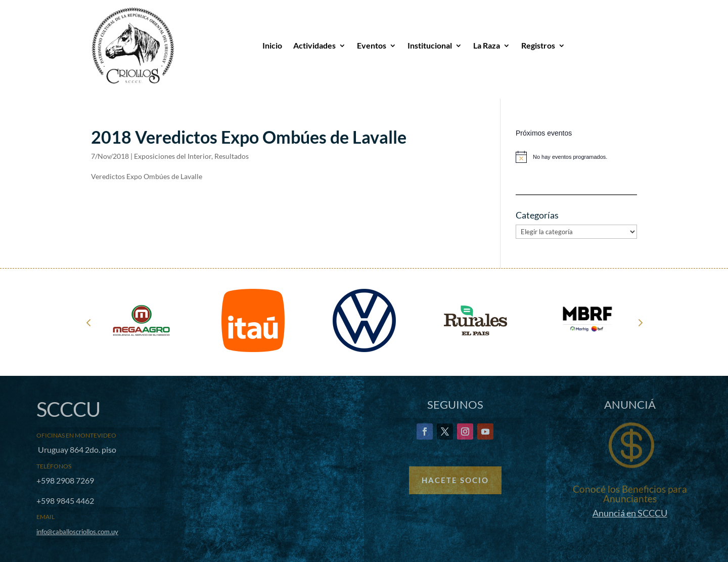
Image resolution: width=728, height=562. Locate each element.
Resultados (232, 156)
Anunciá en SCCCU (630, 513)
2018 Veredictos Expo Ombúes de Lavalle (249, 137)
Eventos (372, 45)
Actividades (314, 45)
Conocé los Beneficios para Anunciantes (630, 494)
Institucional (430, 45)
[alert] (576, 157)
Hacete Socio (455, 480)
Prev (88, 322)
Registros (538, 45)
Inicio (272, 45)
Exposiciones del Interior (173, 156)
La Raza (487, 45)
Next (640, 322)
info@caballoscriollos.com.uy (77, 532)
